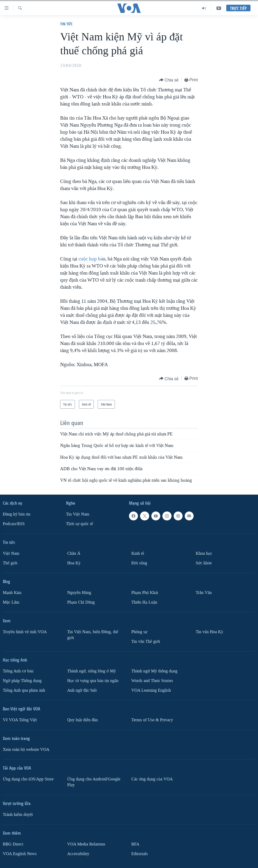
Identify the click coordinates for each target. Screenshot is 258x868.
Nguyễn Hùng (79, 593)
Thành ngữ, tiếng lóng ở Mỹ (92, 671)
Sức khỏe (204, 563)
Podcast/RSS (14, 524)
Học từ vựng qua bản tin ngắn (93, 680)
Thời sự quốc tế (80, 524)
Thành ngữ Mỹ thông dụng (154, 671)
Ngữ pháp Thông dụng (22, 680)
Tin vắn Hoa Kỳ (209, 632)
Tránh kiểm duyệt (18, 814)
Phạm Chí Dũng (81, 602)
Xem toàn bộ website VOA (26, 749)
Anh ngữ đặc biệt (82, 690)
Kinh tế (138, 553)
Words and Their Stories (152, 680)
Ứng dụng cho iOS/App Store (28, 779)
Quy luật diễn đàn (82, 720)
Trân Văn (204, 593)
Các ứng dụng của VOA (152, 779)
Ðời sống (139, 563)
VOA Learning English (151, 690)
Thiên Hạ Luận (144, 602)
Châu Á (74, 553)
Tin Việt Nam (78, 514)
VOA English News (20, 854)
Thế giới (10, 563)
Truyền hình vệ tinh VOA (25, 632)
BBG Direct (13, 844)
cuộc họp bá (91, 259)
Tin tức (66, 24)
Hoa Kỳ (74, 563)
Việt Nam (11, 553)
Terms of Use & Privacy (152, 720)
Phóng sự (139, 632)
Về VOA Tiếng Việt (20, 720)
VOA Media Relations (86, 844)
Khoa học (204, 553)
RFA (135, 844)
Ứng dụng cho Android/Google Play (94, 782)
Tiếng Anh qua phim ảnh (24, 690)
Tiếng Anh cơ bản (18, 671)
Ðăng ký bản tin (17, 514)
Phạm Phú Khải (145, 593)
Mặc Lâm (11, 602)
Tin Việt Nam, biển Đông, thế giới (93, 635)
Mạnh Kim (12, 593)
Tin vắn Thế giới (146, 641)
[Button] (169, 80)
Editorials (140, 854)
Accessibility (78, 854)
